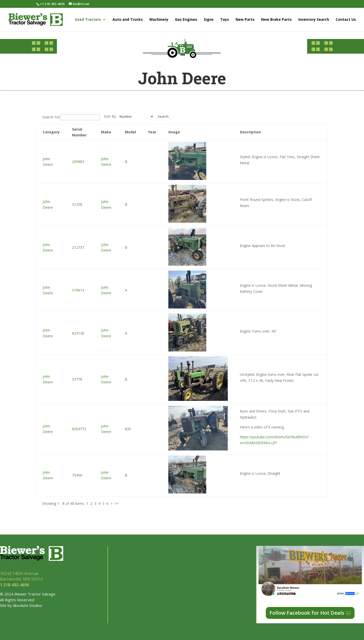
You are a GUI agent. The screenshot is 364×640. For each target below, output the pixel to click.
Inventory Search (314, 20)
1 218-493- (15, 585)
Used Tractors (88, 20)
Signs (209, 20)
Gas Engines (186, 20)
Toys (225, 20)
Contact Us (346, 20)
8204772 (79, 429)
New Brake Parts (276, 20)
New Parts (245, 20)
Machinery (159, 20)
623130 (78, 333)
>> (117, 503)
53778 (77, 379)
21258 (77, 204)
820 (128, 429)
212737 (78, 247)
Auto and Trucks (128, 20)
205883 (78, 162)
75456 (77, 475)
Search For (51, 117)
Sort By (110, 116)
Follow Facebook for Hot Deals (307, 613)
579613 (78, 290)
